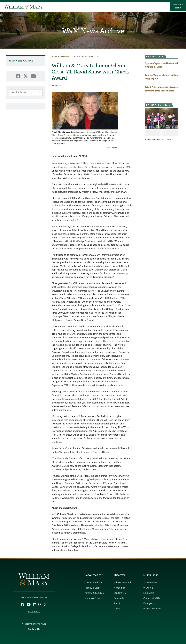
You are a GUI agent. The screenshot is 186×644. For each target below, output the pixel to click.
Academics (120, 588)
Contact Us (34, 628)
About (117, 603)
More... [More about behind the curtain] (170, 140)
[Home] (23, 7)
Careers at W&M (152, 598)
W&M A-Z (148, 588)
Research (119, 598)
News (117, 609)
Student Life (120, 593)
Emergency (149, 603)
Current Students (93, 583)
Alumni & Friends (93, 598)
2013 (98, 57)
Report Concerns (152, 609)
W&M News (65, 57)
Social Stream (34, 610)
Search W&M (150, 583)
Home (54, 57)
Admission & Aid (122, 583)
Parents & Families (94, 593)
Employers (149, 593)
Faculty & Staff (92, 588)
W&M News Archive (93, 31)
